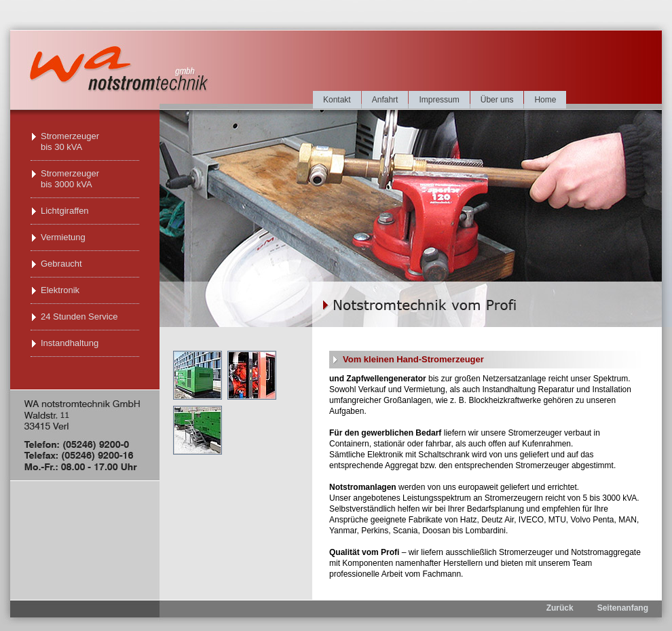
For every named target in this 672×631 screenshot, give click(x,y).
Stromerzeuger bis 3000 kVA (70, 179)
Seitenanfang (623, 608)
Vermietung (63, 237)
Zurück (560, 608)
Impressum (439, 100)
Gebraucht (61, 264)
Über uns (497, 100)
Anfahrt (385, 100)
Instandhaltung (70, 343)
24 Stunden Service (79, 317)
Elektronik (60, 290)
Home (545, 100)
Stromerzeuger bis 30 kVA (70, 141)
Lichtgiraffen (65, 211)
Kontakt (337, 100)
